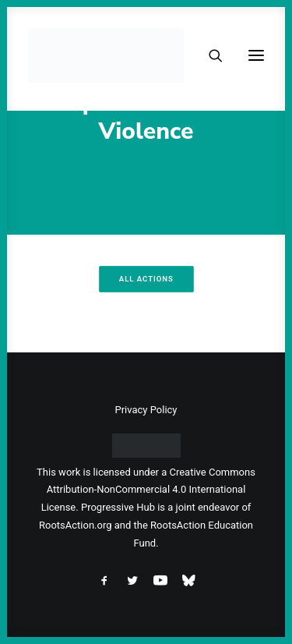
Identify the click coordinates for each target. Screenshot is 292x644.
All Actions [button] (146, 279)
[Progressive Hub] (106, 55)
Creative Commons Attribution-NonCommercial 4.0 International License (148, 490)
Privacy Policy (146, 410)
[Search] (209, 55)
